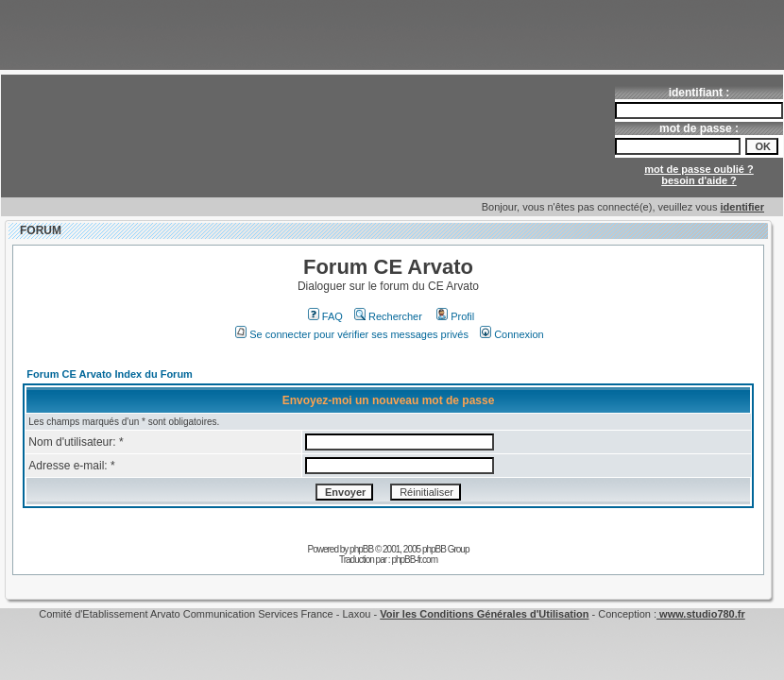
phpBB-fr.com (414, 560)
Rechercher (388, 316)
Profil (455, 316)
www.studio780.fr (701, 614)
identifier (742, 207)
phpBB (361, 549)
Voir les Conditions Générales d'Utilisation (484, 614)
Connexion (512, 334)
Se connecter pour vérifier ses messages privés (352, 334)
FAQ (325, 316)
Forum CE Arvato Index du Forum (110, 374)
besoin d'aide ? (699, 180)
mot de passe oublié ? (699, 169)
